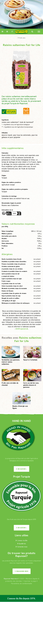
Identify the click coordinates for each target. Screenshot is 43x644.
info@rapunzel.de (22, 329)
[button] (2, 14)
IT (12, 32)
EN (2, 32)
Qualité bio (22, 544)
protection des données (14, 581)
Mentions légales (32, 579)
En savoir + (21, 469)
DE (7, 32)
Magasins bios (22, 571)
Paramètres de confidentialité (21, 583)
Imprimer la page (30, 581)
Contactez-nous (21, 547)
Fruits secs (21, 38)
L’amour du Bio (21, 540)
